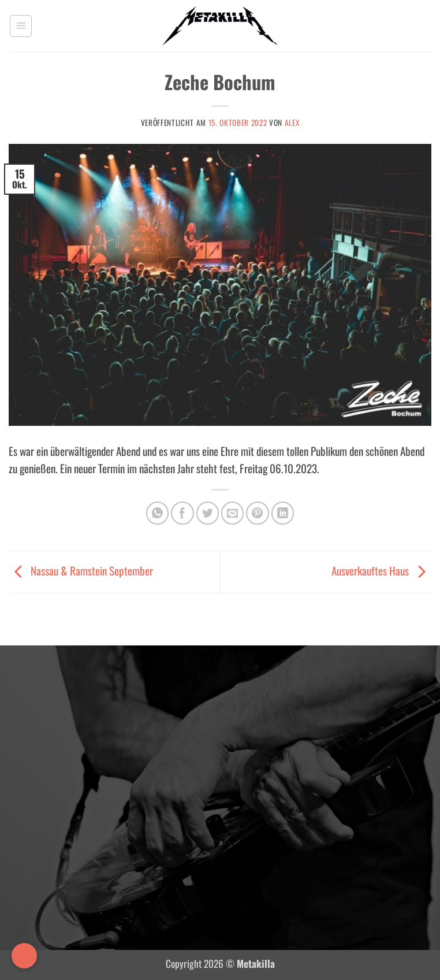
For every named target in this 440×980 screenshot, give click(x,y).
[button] (21, 26)
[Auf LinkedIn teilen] (283, 513)
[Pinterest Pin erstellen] (258, 513)
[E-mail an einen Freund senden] (233, 513)
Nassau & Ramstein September (81, 571)
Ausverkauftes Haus (381, 571)
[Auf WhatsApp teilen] (158, 513)
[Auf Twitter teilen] (208, 513)
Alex (292, 122)
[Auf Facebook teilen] (182, 513)
